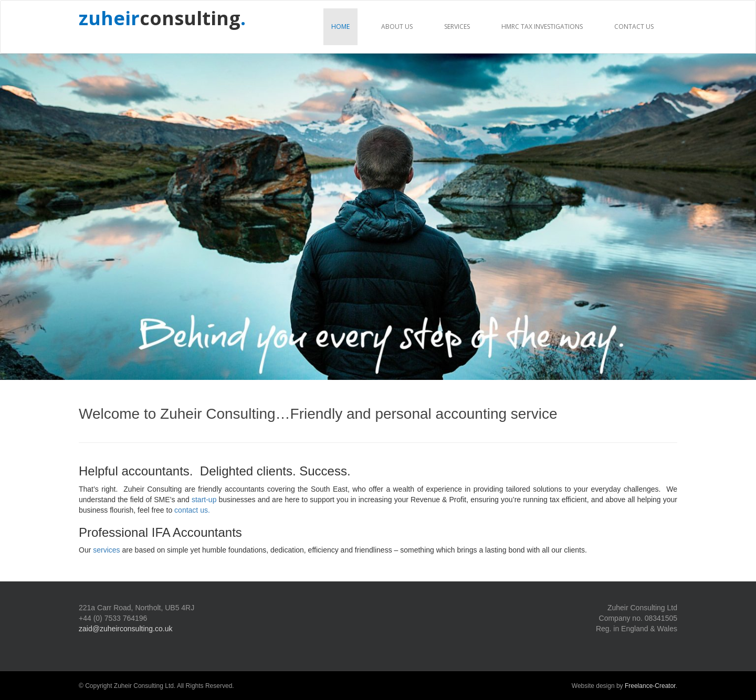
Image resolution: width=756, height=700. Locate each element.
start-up (204, 500)
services (106, 550)
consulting (193, 18)
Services (457, 26)
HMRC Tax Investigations (542, 26)
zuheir (109, 18)
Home (340, 26)
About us (397, 26)
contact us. (192, 510)
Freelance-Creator (650, 686)
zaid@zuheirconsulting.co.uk (125, 629)
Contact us (634, 26)
